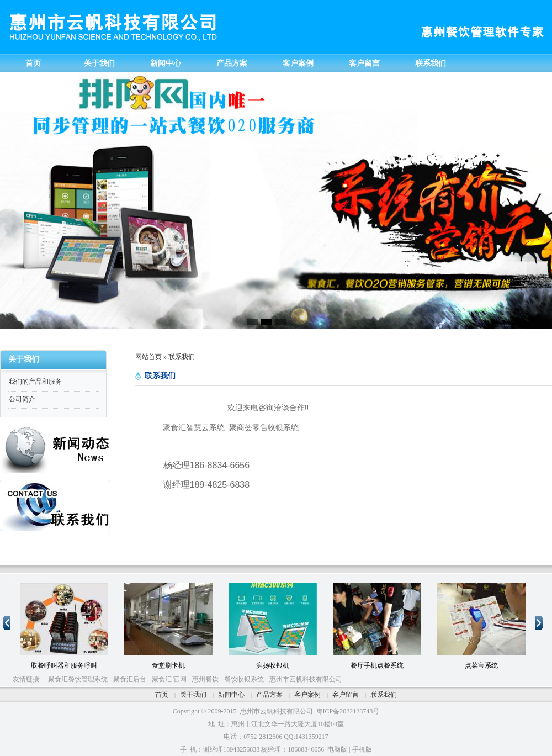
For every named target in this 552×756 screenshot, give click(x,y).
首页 (162, 695)
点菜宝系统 (481, 665)
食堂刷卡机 (168, 665)
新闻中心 (231, 695)
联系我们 (384, 695)
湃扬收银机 (273, 665)
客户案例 (307, 695)
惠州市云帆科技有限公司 (306, 679)
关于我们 (193, 695)
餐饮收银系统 (244, 679)
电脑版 (337, 749)
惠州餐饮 (205, 679)
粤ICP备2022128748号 (348, 711)
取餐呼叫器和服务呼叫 (64, 665)
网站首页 (148, 357)
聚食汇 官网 (169, 679)
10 (47, 578)
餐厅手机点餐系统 (377, 665)
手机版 (362, 749)
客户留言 (346, 695)
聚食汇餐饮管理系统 (78, 679)
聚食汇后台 (130, 679)
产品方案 (269, 695)
